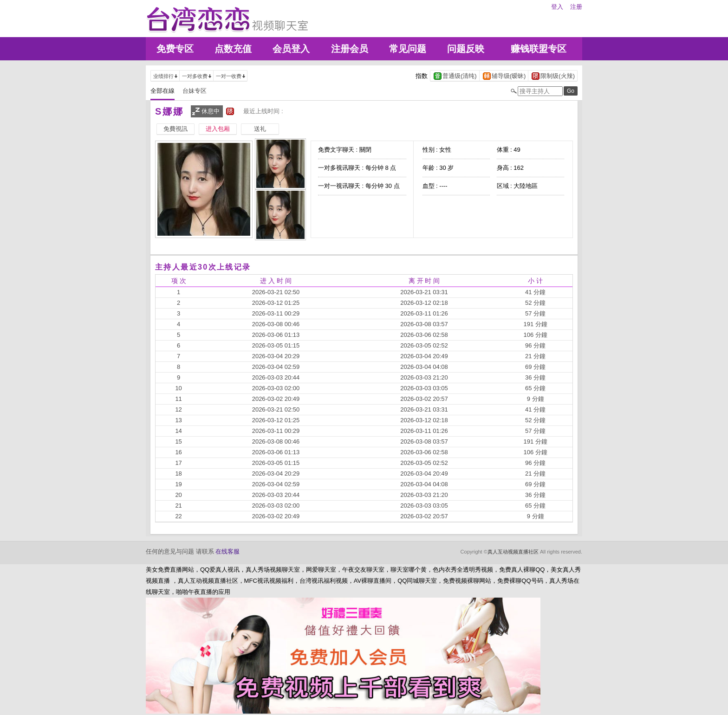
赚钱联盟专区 (539, 49)
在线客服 (227, 551)
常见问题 (408, 49)
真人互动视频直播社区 (513, 552)
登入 (557, 7)
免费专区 (175, 49)
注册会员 (350, 49)
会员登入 (291, 49)
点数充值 (233, 49)
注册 (576, 7)
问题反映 (466, 49)
